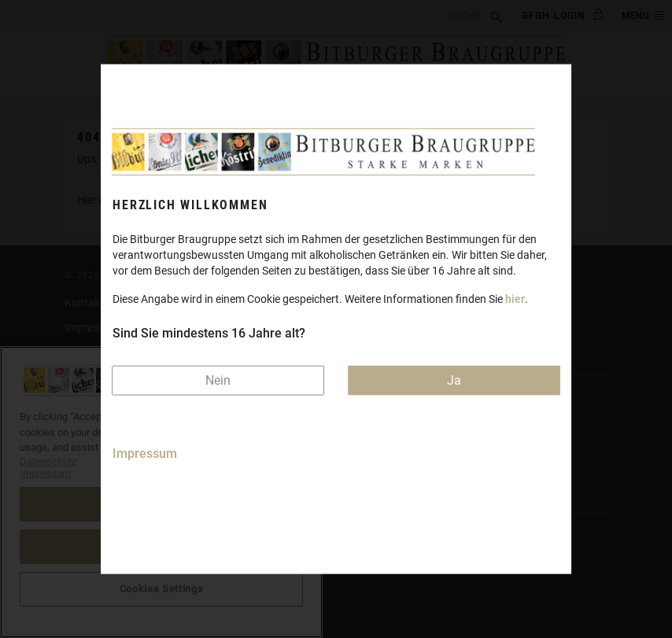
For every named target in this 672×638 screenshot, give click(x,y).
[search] (243, 15)
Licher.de (88, 467)
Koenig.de (90, 418)
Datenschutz (96, 352)
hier (515, 298)
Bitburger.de (96, 393)
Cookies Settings (107, 581)
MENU (635, 16)
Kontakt (84, 303)
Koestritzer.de (100, 442)
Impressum (145, 454)
